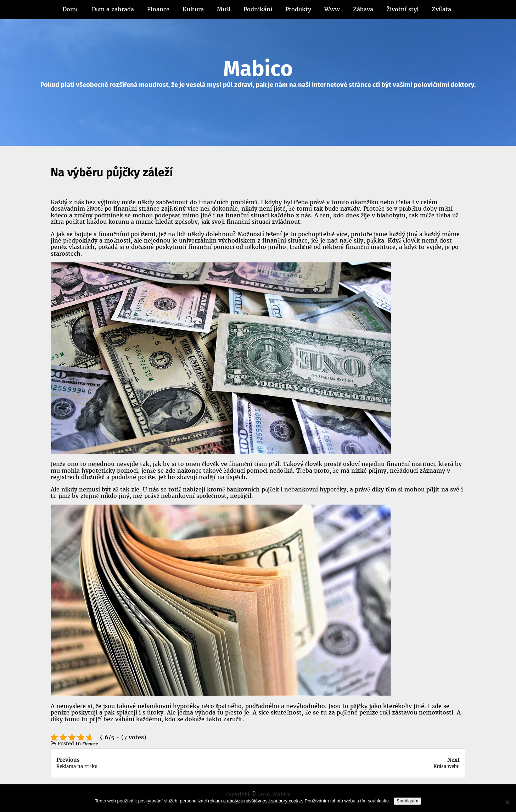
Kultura (193, 9)
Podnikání (258, 9)
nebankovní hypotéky (315, 489)
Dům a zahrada (113, 9)
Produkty (298, 9)
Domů (71, 9)
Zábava (363, 9)
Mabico (258, 69)
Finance (158, 9)
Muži (224, 9)
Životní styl (402, 9)
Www (332, 9)
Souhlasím (407, 801)
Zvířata (441, 9)
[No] (507, 802)
